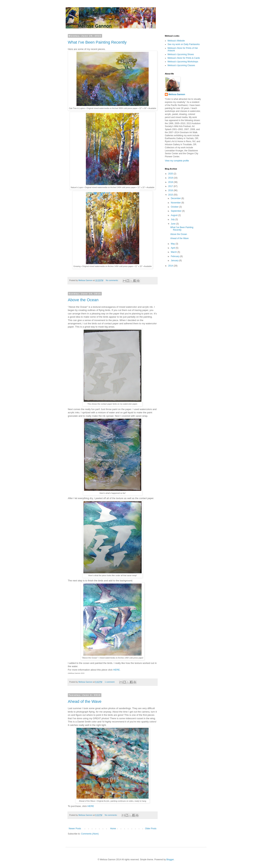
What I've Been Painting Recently (97, 42)
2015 (171, 195)
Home (113, 829)
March (174, 252)
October (175, 207)
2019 (171, 178)
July (173, 219)
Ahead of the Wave (85, 701)
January (175, 261)
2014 (171, 266)
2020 (171, 174)
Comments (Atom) (90, 834)
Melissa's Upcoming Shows (181, 54)
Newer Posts (75, 829)
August (175, 215)
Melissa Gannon (177, 94)
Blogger (170, 860)
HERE (116, 670)
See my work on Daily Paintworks (184, 44)
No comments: (112, 280)
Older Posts (151, 829)
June (173, 224)
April (173, 248)
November (176, 203)
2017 (171, 186)
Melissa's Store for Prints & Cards (184, 58)
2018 (171, 182)
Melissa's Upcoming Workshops (183, 62)
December (176, 198)
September (176, 211)
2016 (171, 190)
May (173, 244)
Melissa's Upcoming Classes (181, 65)
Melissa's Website (176, 41)
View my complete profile (177, 161)
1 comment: (110, 682)
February (175, 256)
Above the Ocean (83, 300)
